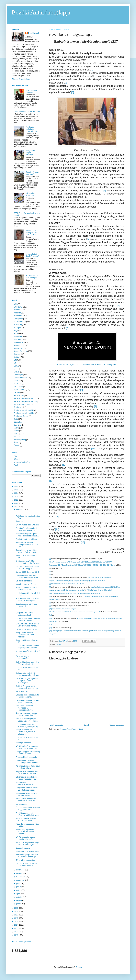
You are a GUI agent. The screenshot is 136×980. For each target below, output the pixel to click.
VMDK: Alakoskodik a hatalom (28, 525)
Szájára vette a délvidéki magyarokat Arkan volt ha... (27, 674)
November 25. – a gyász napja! (28, 851)
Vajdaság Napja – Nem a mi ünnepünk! (99, 590)
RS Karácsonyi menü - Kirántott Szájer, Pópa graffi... (28, 619)
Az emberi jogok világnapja (26, 757)
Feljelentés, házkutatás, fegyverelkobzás (32, 129)
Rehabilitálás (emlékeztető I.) (25, 398)
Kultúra (16, 357)
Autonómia (18, 316)
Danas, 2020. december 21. (27, 629)
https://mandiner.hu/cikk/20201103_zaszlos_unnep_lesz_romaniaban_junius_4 (74, 612)
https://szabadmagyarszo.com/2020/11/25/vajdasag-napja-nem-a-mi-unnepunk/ (75, 593)
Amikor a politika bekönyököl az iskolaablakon (32, 233)
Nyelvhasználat (20, 390)
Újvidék (17, 446)
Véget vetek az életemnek (31, 91)
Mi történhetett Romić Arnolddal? (32, 255)
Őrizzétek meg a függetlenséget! (23, 658)
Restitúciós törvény (21, 416)
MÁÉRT (17, 372)
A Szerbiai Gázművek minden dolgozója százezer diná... (27, 647)
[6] (118, 306)
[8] (81, 390)
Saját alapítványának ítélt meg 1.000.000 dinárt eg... (28, 701)
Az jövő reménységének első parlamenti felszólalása (27, 772)
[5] (88, 239)
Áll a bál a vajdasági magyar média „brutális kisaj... (27, 714)
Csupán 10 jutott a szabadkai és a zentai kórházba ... (27, 865)
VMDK (16, 428)
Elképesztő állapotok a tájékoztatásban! (25, 614)
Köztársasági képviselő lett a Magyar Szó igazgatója (27, 856)
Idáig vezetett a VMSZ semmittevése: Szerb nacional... (25, 635)
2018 (16, 911)
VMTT (16, 437)
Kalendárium (19, 345)
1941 (16, 304)
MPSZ (16, 366)
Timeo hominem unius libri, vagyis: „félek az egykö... (26, 551)
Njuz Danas (18, 387)
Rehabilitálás (19, 396)
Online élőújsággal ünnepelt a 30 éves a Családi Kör (27, 663)
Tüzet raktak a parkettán (25, 860)
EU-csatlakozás (20, 322)
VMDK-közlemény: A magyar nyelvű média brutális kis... (27, 747)
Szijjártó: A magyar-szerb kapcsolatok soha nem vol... (28, 687)
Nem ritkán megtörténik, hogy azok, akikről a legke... (27, 844)
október (19, 873)
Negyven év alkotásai (22, 462)
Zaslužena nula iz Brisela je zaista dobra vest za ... (26, 589)
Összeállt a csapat (23, 848)
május (19, 890)
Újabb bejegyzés (56, 725)
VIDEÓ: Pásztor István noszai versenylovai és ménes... (27, 625)
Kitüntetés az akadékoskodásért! (24, 783)
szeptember (21, 877)
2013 (16, 928)
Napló (59, 644)
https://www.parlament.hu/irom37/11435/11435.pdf (67, 584)
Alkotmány (18, 313)
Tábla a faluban (22, 691)
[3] (73, 92)
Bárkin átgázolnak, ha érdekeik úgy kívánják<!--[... (28, 725)
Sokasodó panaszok (24, 581)
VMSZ (16, 434)
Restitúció (18, 407)
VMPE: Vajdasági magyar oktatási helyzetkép (26, 838)
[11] (64, 465)
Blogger (79, 967)
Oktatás (17, 392)
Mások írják (18, 375)
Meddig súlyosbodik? (24, 743)
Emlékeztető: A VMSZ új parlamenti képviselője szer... (28, 562)
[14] (57, 529)
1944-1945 (18, 307)
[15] (83, 542)
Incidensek (18, 336)
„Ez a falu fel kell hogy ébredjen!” (32, 277)
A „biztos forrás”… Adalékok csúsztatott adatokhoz (27, 529)
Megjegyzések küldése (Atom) (71, 729)
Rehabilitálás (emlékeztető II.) (25, 401)
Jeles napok (18, 342)
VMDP (16, 431)
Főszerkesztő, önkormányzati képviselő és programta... (27, 600)
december (20, 510)
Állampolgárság (20, 440)
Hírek (16, 334)
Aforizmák (18, 310)
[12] (51, 481)
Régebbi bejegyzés (116, 725)
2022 (16, 500)
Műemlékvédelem (21, 378)
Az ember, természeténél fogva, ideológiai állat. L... (28, 767)
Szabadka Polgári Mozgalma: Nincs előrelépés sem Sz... (27, 535)
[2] (66, 83)
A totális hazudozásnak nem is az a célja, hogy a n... (28, 568)
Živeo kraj (20, 522)
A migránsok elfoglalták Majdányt (30, 153)
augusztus (21, 880)
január (19, 904)
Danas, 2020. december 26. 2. (28, 572)
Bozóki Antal (33, 33)
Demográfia (18, 319)
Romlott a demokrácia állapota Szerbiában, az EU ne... (28, 820)
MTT (16, 369)
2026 (16, 486)
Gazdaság (18, 325)
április (19, 894)
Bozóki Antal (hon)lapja (41, 12)
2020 (16, 507)
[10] (93, 449)
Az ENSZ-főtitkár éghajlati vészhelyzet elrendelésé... (27, 720)
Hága (16, 331)
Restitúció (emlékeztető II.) (24, 413)
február (19, 900)
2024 (16, 493)
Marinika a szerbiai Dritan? (26, 584)
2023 (16, 497)
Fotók (16, 465)
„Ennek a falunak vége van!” (32, 173)
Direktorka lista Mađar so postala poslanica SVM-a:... (28, 761)
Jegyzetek (18, 339)
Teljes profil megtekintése (21, 79)
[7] (67, 328)
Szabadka (18, 422)
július (19, 883)
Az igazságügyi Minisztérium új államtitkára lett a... (28, 753)
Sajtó (16, 419)
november (20, 870)
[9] (95, 406)
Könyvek (17, 459)
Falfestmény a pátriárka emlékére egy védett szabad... (25, 832)
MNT (16, 363)
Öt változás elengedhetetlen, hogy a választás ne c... (27, 778)
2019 (16, 908)
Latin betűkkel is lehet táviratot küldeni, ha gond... (28, 696)
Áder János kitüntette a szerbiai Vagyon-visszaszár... (28, 809)
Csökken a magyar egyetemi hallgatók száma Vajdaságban (27, 681)
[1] (93, 70)
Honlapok (17, 328)
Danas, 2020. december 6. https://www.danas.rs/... (27, 800)
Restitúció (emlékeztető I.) (24, 410)
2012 (16, 932)
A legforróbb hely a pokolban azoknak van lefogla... (27, 794)
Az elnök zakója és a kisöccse (27, 539)
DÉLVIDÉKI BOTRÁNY (30, 195)
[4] (104, 191)
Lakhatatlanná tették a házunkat (27, 112)
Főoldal (86, 725)
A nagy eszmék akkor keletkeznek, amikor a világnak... (25, 732)
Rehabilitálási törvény (22, 404)
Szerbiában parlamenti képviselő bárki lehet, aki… (27, 814)
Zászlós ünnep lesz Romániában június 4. (65, 609)
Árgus (16, 443)
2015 (16, 922)
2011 (16, 935)
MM (15, 360)
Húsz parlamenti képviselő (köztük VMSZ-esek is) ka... (28, 576)
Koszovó (17, 354)
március (20, 897)
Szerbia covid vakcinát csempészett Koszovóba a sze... (27, 545)
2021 (16, 503)
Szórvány (17, 425)
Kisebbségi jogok (20, 351)
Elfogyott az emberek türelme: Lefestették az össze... (27, 789)
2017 (16, 915)
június (19, 887)
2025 (16, 490)
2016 (16, 918)
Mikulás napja (21, 804)
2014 (16, 925)
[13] (57, 517)
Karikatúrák (18, 348)
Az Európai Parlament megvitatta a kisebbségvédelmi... (25, 708)
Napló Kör (18, 384)
